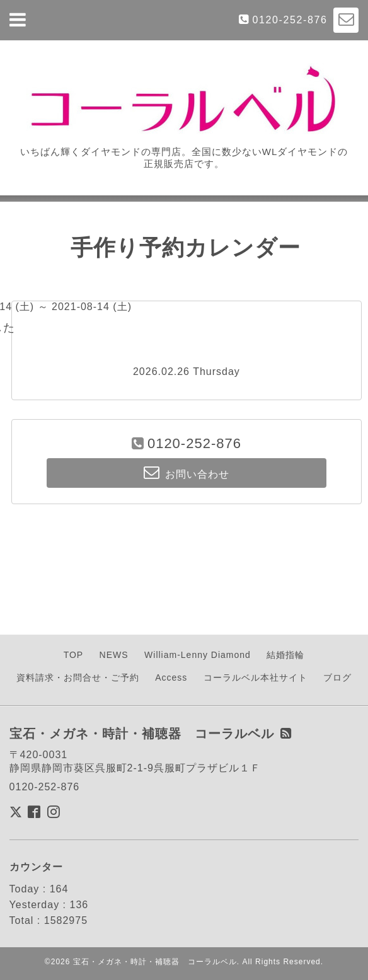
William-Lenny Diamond (198, 655)
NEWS (114, 655)
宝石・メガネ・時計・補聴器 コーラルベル (155, 962)
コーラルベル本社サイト (256, 677)
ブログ (337, 677)
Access (171, 677)
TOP (74, 655)
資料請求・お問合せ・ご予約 (78, 677)
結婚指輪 (285, 655)
